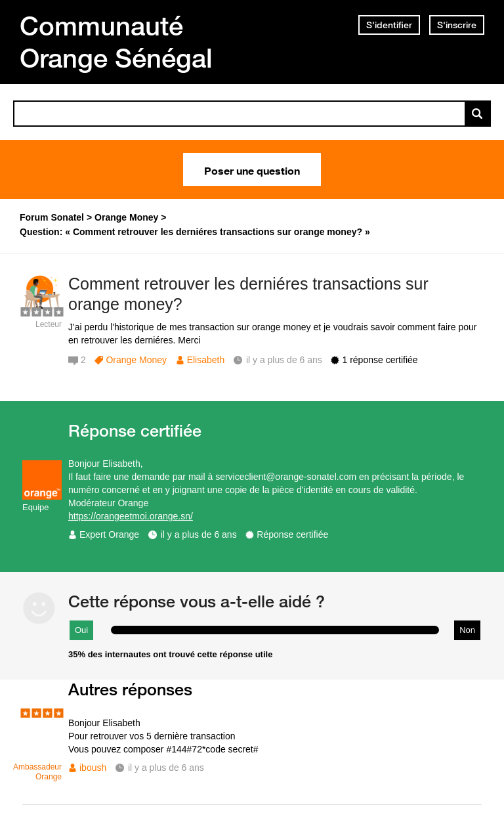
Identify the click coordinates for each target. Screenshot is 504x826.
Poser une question (252, 169)
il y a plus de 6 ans (199, 534)
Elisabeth (206, 360)
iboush (93, 768)
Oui (81, 630)
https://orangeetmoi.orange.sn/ (131, 516)
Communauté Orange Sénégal (116, 42)
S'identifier (389, 25)
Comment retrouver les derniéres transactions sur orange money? (248, 294)
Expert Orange (109, 534)
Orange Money (136, 360)
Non (467, 630)
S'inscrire (457, 25)
